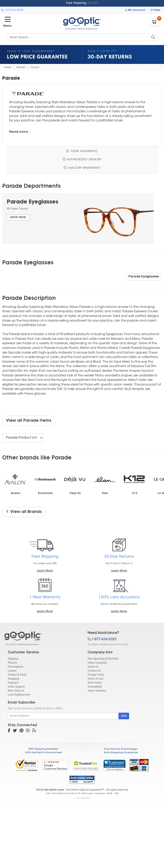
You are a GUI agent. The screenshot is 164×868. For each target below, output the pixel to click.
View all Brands (24, 512)
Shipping (13, 659)
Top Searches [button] (82, 798)
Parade (35, 67)
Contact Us (94, 671)
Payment (13, 683)
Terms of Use (95, 679)
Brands (21, 67)
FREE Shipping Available (43, 749)
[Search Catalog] (153, 37)
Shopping (13, 679)
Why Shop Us (16, 691)
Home (8, 67)
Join (124, 716)
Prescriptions (15, 667)
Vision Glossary (97, 691)
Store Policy (95, 683)
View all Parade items (29, 421)
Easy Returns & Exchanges (121, 749)
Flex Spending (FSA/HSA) (103, 659)
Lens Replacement (19, 695)
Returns (12, 663)
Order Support (16, 687)
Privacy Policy (96, 675)
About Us (93, 667)
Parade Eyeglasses (144, 277)
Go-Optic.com (54, 790)
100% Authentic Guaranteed (43, 753)
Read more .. (20, 132)
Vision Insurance (97, 663)
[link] (114, 765)
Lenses (12, 671)
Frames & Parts (17, 675)
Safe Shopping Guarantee (121, 753)
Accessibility (95, 687)
